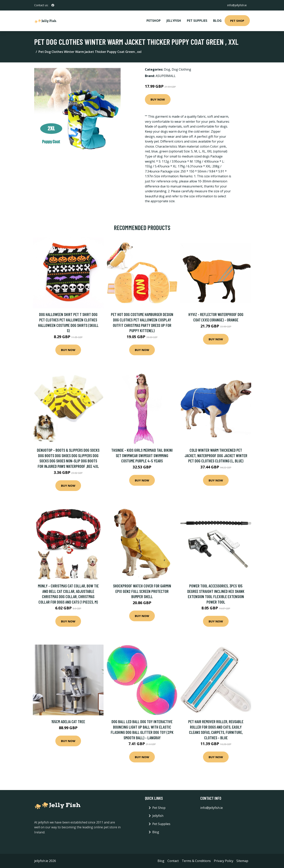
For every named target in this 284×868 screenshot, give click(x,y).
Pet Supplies (197, 21)
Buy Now (158, 99)
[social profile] (53, 5)
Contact (173, 861)
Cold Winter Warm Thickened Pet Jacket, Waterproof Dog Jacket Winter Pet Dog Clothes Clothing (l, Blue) (216, 455)
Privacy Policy (224, 861)
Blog (217, 21)
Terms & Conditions (196, 861)
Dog (167, 69)
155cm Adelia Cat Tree (68, 721)
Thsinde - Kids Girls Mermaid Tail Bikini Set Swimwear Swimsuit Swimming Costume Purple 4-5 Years (142, 455)
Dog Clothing (181, 69)
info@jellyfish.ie (237, 5)
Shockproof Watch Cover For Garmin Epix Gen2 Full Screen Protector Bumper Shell (142, 591)
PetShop (154, 21)
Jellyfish (174, 21)
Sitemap (242, 861)
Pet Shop (237, 21)
